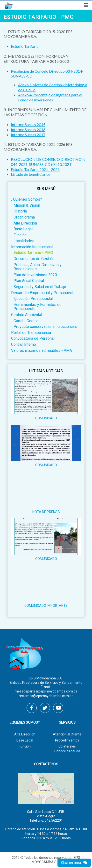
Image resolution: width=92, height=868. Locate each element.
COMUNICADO (46, 418)
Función (20, 235)
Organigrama (24, 217)
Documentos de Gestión (34, 259)
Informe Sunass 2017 (28, 135)
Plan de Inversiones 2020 (35, 275)
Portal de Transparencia (31, 333)
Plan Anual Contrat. (29, 281)
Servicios (67, 723)
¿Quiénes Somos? (27, 199)
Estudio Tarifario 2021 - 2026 (35, 169)
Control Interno (24, 344)
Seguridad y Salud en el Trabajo (40, 287)
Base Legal (23, 229)
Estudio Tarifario (25, 46)
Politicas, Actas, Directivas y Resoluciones (38, 267)
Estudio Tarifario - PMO (33, 253)
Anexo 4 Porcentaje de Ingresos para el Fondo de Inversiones (50, 97)
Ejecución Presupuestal (33, 299)
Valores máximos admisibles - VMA (42, 350)
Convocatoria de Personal (33, 338)
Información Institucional (32, 247)
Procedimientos (67, 740)
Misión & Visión (27, 205)
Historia (20, 211)
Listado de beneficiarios (31, 174)
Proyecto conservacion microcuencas (45, 327)
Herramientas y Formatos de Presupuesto (38, 307)
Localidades (24, 241)
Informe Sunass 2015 (28, 124)
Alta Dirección (25, 223)
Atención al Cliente (67, 734)
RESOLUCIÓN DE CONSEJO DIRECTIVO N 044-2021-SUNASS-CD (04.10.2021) (48, 162)
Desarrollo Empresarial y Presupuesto (43, 293)
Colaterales (67, 746)
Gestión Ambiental (27, 315)
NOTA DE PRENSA (46, 512)
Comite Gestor (26, 321)
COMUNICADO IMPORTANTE (46, 606)
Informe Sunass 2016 (28, 130)
